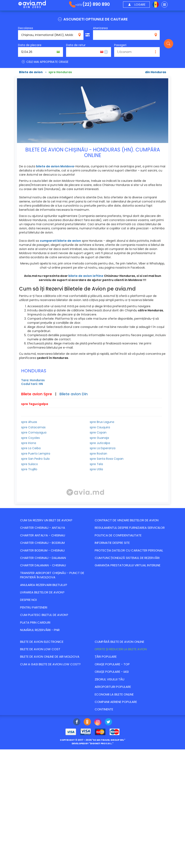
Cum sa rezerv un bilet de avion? (46, 520)
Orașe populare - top (112, 664)
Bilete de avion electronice (42, 642)
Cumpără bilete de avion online (119, 642)
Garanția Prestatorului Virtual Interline (128, 565)
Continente (104, 709)
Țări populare (106, 657)
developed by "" (92, 743)
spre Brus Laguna (102, 422)
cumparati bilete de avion (60, 241)
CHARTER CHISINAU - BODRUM (42, 543)
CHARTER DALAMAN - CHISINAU (43, 565)
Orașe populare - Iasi (112, 672)
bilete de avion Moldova (55, 166)
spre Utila (96, 469)
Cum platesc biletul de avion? (44, 615)
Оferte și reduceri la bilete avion (121, 649)
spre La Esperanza (103, 448)
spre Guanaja (99, 438)
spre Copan (98, 432)
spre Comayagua (34, 432)
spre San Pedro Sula (35, 459)
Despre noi (28, 600)
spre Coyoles (30, 438)
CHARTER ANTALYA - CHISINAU (43, 535)
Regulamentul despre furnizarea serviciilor (130, 528)
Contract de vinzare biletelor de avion (127, 520)
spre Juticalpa (100, 443)
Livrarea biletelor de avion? (42, 592)
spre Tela (96, 464)
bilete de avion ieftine (86, 276)
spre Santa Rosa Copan (107, 459)
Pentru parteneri (34, 607)
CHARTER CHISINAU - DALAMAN (43, 558)
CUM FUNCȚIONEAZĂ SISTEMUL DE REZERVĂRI (127, 558)
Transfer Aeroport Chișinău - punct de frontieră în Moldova (52, 575)
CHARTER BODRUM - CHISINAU (42, 550)
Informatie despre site (112, 543)
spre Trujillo (29, 469)
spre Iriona (29, 443)
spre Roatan (98, 454)
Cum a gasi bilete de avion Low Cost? (50, 664)
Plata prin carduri (35, 622)
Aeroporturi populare (113, 687)
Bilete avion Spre (37, 394)
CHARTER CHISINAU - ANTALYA (43, 528)
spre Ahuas (29, 422)
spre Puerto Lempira (36, 454)
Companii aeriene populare (116, 702)
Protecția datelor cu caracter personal (129, 550)
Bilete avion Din (74, 394)
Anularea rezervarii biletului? (44, 585)
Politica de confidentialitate (118, 535)
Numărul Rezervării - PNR (40, 630)
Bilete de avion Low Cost (40, 649)
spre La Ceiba (31, 448)
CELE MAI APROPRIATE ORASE (45, 62)
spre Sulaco (30, 464)
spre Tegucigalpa (35, 404)
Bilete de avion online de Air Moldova (50, 657)
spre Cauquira (100, 427)
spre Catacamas (33, 427)
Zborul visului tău (109, 679)
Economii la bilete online (114, 694)
